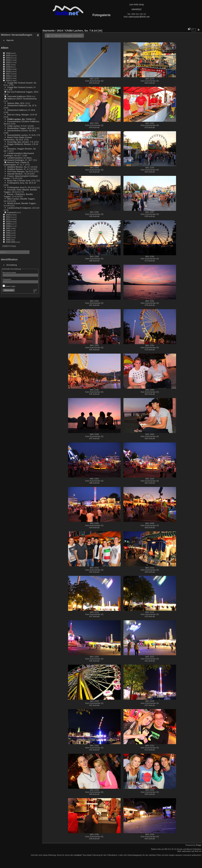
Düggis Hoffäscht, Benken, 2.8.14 (23, 144)
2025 (8, 55)
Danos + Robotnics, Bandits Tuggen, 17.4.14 (18, 195)
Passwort (7, 279)
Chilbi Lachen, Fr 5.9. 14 (18, 126)
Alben (5, 48)
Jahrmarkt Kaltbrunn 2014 (19, 96)
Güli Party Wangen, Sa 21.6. (20, 171)
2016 (8, 76)
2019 (8, 69)
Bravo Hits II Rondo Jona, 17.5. (22, 180)
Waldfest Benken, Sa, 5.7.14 (20, 167)
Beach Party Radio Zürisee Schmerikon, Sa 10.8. (18, 138)
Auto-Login (9, 286)
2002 (8, 240)
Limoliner (78, 855)
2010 (8, 221)
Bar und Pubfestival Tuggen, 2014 (23, 92)
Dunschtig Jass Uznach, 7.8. (20, 142)
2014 (8, 80)
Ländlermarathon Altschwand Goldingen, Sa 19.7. (19, 154)
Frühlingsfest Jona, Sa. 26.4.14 (21, 183)
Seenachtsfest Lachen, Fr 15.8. (22, 135)
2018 (8, 71)
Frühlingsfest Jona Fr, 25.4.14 (21, 187)
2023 (8, 60)
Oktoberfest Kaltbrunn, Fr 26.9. (21, 110)
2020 (8, 67)
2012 (8, 217)
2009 (8, 224)
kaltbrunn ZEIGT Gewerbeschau (22, 99)
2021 (8, 64)
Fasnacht (11, 212)
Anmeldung (12, 265)
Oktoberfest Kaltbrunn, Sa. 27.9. (22, 105)
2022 (8, 62)
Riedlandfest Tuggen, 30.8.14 (21, 128)
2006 (8, 231)
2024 (8, 58)
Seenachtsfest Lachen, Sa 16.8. (22, 130)
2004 (8, 235)
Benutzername (9, 273)
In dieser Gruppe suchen (67, 36)
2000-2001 (11, 242)
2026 (8, 53)
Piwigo (199, 845)
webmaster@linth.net (139, 17)
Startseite (49, 31)
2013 (8, 215)
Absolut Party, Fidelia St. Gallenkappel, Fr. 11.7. (17, 163)
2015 (8, 78)
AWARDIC (137, 9)
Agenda (10, 40)
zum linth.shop (137, 4)
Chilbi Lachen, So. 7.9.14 (19, 119)
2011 (8, 219)
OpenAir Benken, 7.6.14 (18, 174)
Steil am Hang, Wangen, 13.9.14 (22, 115)
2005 (8, 233)
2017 (8, 74)
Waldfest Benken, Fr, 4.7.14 (20, 169)
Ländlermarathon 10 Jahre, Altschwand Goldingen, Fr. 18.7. (18, 159)
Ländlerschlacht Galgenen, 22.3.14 (23, 208)
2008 (8, 226)
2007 (8, 228)
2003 (8, 237)
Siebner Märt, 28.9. (16, 103)
